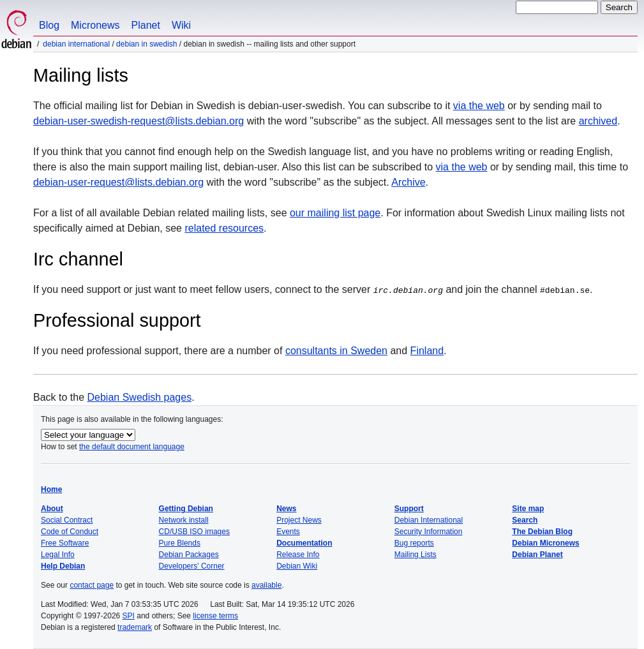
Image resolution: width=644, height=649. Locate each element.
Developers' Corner (192, 566)
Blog (49, 25)
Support (409, 509)
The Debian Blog (542, 532)
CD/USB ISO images (194, 532)
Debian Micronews (545, 543)
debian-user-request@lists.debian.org (118, 182)
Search (525, 520)
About (52, 509)
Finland (427, 351)
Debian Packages (189, 555)
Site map (528, 509)
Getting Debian (186, 509)
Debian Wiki (297, 566)
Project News (299, 520)
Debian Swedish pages (140, 397)
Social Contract (67, 520)
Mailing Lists (416, 555)
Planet (146, 25)
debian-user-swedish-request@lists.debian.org (139, 121)
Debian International (76, 44)
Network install (184, 520)
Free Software (65, 543)
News (286, 509)
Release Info (298, 555)
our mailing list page (335, 213)
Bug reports (414, 543)
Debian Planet (537, 555)
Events (288, 532)
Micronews (95, 25)
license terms (215, 616)
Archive (408, 182)
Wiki (181, 25)
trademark (135, 627)
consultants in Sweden (336, 351)
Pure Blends (180, 543)
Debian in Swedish (146, 44)
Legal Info (58, 555)
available (266, 585)
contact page (92, 585)
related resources (224, 228)
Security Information (429, 532)
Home (51, 489)
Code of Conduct (70, 532)
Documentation (304, 543)
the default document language (132, 447)
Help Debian (63, 566)
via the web (479, 106)
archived (598, 121)
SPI (129, 616)
